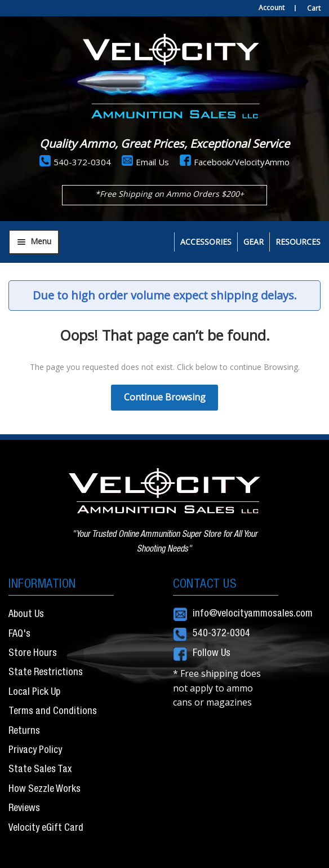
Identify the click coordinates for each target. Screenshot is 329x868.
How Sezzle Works (45, 790)
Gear (254, 242)
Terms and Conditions (53, 712)
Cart (314, 8)
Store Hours (33, 654)
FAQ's (19, 635)
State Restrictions (46, 673)
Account (272, 8)
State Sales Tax (40, 770)
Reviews (24, 809)
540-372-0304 (82, 162)
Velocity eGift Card (46, 829)
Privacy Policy (35, 751)
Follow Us (212, 654)
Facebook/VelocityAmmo (242, 162)
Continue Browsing (165, 397)
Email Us (152, 162)
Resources (298, 242)
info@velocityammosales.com (253, 614)
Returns (24, 732)
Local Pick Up (34, 693)
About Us (26, 615)
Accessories (206, 242)
